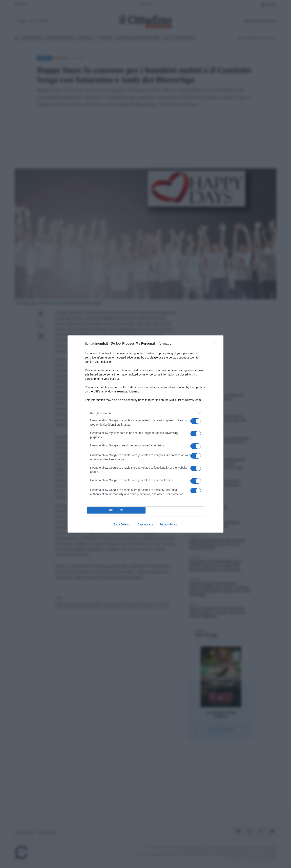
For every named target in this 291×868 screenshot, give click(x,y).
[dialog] (145, 434)
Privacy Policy (168, 524)
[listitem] (145, 413)
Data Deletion (123, 524)
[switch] (196, 421)
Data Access (145, 524)
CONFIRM (116, 510)
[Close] (215, 344)
